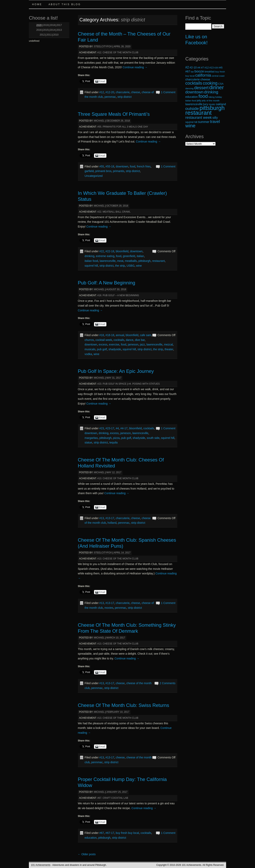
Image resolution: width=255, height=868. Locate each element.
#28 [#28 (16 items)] (216, 68)
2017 (59, 25)
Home (37, 4)
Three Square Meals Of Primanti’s (114, 114)
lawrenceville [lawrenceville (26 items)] (194, 104)
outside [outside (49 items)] (192, 108)
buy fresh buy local (127, 833)
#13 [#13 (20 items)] (211, 68)
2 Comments (167, 683)
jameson (133, 344)
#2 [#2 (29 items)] (187, 67)
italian (140, 256)
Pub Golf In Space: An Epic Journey (116, 371)
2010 (56, 35)
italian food (91, 261)
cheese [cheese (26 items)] (205, 79)
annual (120, 335)
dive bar (140, 340)
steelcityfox (103, 47)
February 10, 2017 (118, 712)
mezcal (168, 344)
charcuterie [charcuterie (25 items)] (193, 79)
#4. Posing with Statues (144, 384)
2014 (52, 30)
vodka (88, 354)
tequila (113, 442)
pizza (116, 438)
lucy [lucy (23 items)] (206, 104)
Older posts (87, 854)
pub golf (102, 349)
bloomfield (122, 251)
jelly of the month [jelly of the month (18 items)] (211, 100)
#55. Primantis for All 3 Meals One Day (123, 127)
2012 (42, 35)
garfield (89, 171)
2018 (52, 25)
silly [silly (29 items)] (215, 118)
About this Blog (65, 4)
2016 (39, 30)
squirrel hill (91, 266)
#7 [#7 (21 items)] (203, 68)
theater (169, 349)
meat (120, 261)
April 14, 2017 (122, 553)
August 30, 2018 (116, 289)
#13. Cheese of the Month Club (118, 478)
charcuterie (123, 92)
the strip (120, 266)
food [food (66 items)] (203, 96)
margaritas (91, 438)
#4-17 (124, 428)
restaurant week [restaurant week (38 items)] (199, 117)
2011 (49, 35)
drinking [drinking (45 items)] (211, 92)
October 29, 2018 (117, 206)
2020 (39, 25)
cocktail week (104, 340)
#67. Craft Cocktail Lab (113, 798)
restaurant (158, 261)
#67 (102, 833)
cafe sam (146, 335)
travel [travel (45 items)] (215, 122)
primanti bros (103, 171)
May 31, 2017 (114, 378)
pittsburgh (145, 261)
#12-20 (110, 92)
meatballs (131, 261)
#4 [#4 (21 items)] (199, 68)
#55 (102, 166)
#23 (102, 428)
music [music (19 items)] (212, 104)
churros (89, 340)
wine (139, 266)
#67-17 (110, 833)
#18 (102, 335)
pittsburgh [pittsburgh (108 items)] (212, 108)
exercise (114, 344)
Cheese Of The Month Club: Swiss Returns (124, 705)
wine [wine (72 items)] (190, 126)
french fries (144, 166)
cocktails (119, 340)
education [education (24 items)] (192, 97)
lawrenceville (108, 261)
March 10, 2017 (116, 638)
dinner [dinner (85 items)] (216, 87)
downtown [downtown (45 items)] (194, 92)
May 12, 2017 (114, 472)
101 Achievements (41, 865)
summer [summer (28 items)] (204, 122)
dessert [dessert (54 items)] (201, 88)
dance (130, 340)
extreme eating (105, 256)
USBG (130, 266)
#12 (102, 92)
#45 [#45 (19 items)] (221, 68)
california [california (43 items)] (203, 75)
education (91, 838)
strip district (125, 97)
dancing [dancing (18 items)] (189, 88)
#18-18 (110, 335)
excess (103, 344)
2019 (46, 25)
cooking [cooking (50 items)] (210, 83)
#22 (102, 251)
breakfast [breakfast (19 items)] (210, 72)
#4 (117, 428)
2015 (46, 30)
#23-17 (110, 428)
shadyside (115, 349)
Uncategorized (94, 176)
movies (109, 608)
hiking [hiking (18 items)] (211, 97)
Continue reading (135, 67)
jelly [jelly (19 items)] (199, 101)
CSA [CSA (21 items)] (221, 84)
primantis (119, 171)
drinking (90, 256)
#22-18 (110, 251)
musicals (90, 349)
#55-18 (110, 166)
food (133, 166)
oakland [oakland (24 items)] (221, 104)
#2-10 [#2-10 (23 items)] (193, 67)
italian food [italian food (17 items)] (191, 101)
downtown (122, 166)
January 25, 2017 (117, 792)
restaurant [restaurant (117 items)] (198, 113)
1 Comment (168, 92)
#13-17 (110, 518)
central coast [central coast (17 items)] (218, 76)
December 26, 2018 (118, 121)
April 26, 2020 (122, 47)
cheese (136, 92)
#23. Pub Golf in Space (112, 384)
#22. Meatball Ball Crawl (114, 212)
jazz (142, 344)
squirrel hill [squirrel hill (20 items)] (191, 122)
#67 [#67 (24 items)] (188, 71)
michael (99, 121)
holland (112, 523)
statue (88, 442)
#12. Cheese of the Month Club (118, 52)
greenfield (129, 256)
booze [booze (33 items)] (199, 71)
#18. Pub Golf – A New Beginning (118, 295)
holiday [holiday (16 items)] (219, 97)
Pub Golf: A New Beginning (107, 283)
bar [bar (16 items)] (192, 72)
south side (153, 438)
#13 (102, 518)
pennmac (110, 97)
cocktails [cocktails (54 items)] (194, 83)
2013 (59, 30)
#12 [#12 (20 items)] (207, 68)
